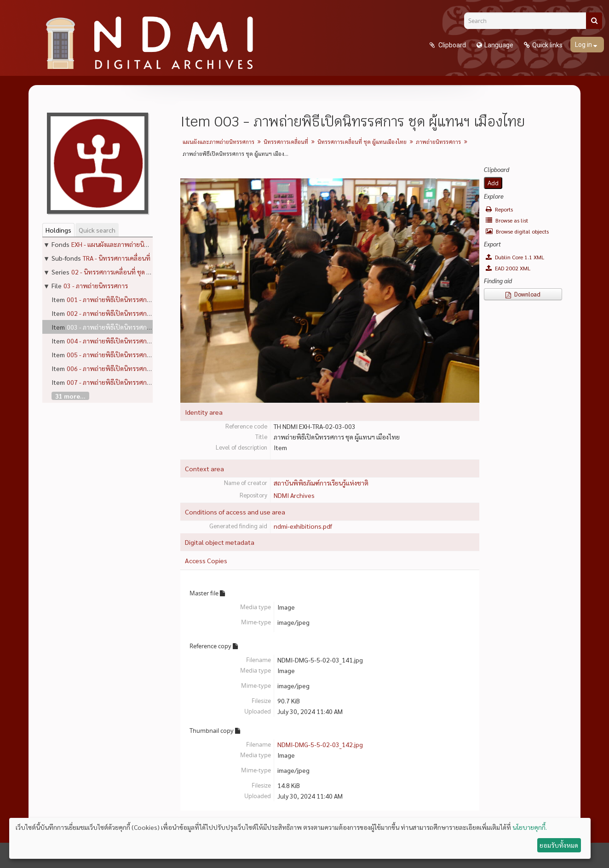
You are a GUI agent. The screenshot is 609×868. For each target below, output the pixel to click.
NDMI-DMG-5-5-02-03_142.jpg (320, 744)
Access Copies (206, 560)
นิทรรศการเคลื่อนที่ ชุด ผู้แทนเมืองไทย (362, 142)
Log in (584, 45)
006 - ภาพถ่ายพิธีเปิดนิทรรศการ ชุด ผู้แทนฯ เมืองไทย (138, 368)
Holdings (58, 230)
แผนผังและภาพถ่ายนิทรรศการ (218, 142)
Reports (499, 209)
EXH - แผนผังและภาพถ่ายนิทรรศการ (120, 244)
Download (523, 294)
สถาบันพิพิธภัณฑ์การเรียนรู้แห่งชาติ (321, 483)
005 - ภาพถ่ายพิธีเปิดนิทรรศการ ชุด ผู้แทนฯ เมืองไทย (138, 354)
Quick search (97, 230)
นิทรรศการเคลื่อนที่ (286, 142)
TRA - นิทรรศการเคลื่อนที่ (117, 258)
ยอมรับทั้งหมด (559, 845)
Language (499, 45)
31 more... (70, 396)
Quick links (547, 45)
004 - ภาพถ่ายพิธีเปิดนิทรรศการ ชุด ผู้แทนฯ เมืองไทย (138, 341)
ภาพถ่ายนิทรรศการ (438, 142)
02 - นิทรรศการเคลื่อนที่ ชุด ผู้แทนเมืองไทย (129, 272)
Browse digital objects (517, 231)
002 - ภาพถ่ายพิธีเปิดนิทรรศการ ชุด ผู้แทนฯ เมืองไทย (138, 313)
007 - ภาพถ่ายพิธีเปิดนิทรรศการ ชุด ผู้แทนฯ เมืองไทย (138, 382)
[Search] (529, 21)
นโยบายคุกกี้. (530, 827)
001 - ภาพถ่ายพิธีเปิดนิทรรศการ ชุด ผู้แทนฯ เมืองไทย (138, 299)
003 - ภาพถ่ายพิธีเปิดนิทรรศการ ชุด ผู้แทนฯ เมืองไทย (138, 327)
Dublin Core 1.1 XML (515, 257)
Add (493, 183)
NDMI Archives (294, 495)
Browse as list (507, 220)
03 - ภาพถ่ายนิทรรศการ (96, 286)
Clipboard (451, 45)
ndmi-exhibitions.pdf (303, 526)
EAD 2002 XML (508, 268)
